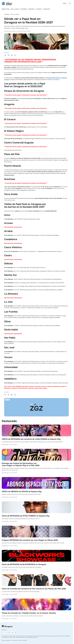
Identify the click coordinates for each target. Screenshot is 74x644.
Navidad (7, 14)
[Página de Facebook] (3, 633)
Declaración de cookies (17, 640)
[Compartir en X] (8, 55)
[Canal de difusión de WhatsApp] (16, 633)
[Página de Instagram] (9, 633)
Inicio (65, 3)
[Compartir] (15, 55)
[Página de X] (6, 633)
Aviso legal (25, 640)
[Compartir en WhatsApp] (12, 55)
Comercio (39, 9)
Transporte (46, 9)
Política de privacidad (6, 640)
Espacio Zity (6, 9)
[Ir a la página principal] (7, 3)
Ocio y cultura (15, 9)
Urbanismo (31, 9)
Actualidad (24, 9)
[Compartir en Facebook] (5, 55)
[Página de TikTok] (12, 633)
